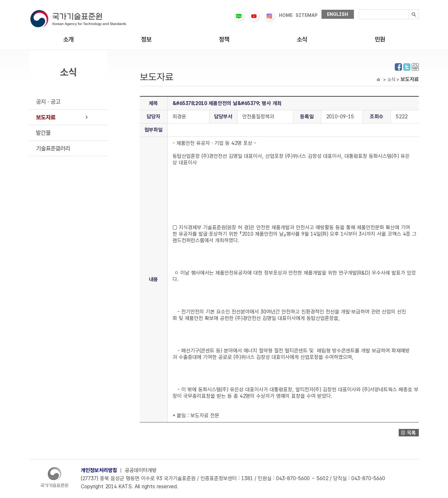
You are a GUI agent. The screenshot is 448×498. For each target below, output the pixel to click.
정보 (146, 39)
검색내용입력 (359, 10)
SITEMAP (307, 15)
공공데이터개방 (141, 470)
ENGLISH (338, 14)
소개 (68, 39)
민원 (380, 39)
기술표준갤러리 (53, 148)
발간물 (43, 133)
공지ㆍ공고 (48, 102)
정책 (224, 39)
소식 (302, 39)
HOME (286, 15)
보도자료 (46, 117)
